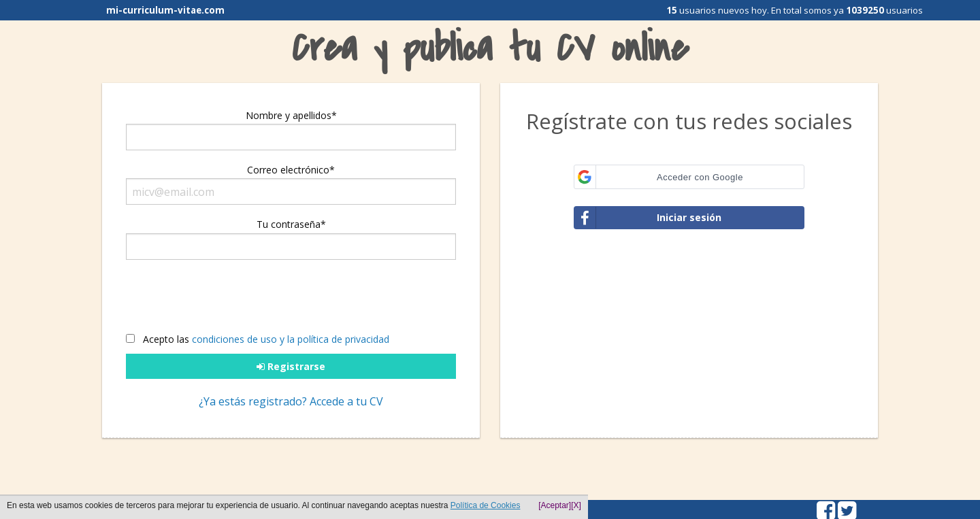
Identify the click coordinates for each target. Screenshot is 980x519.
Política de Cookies (486, 505)
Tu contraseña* (291, 224)
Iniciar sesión (648, 218)
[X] (576, 505)
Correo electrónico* (291, 170)
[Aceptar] (555, 505)
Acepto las (258, 339)
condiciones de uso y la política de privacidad (291, 339)
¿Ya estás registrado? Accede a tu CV (291, 401)
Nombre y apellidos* (291, 115)
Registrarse (291, 366)
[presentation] (233, 301)
